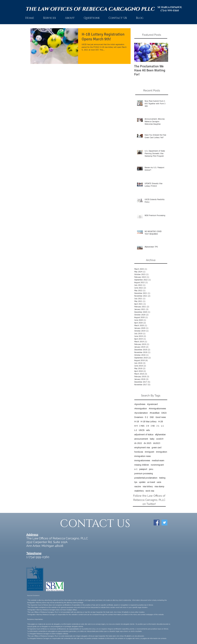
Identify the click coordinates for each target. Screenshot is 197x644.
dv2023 (157, 443)
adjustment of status (144, 435)
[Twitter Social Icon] (164, 523)
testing (162, 478)
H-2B (161, 422)
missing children (142, 465)
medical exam (158, 461)
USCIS (142, 430)
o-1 (136, 469)
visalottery (139, 491)
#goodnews (140, 404)
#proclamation (141, 413)
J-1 (158, 426)
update (142, 482)
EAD (152, 417)
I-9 (148, 426)
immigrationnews (142, 461)
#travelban (155, 413)
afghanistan (160, 435)
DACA (164, 413)
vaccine (138, 487)
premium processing (144, 474)
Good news (161, 417)
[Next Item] (163, 52)
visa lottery (148, 487)
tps (136, 482)
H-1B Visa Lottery (149, 422)
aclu (148, 430)
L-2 (136, 430)
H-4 (136, 426)
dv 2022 (138, 443)
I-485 (142, 426)
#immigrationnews (157, 409)
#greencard (152, 404)
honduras (139, 452)
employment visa (142, 448)
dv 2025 (148, 443)
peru (151, 469)
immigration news (142, 456)
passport (143, 469)
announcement (141, 439)
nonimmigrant (157, 465)
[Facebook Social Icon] (157, 523)
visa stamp (159, 487)
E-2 (147, 417)
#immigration (141, 409)
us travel (151, 482)
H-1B (137, 422)
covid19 (160, 439)
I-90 (153, 426)
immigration (162, 452)
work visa (150, 491)
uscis (159, 482)
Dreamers (139, 417)
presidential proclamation (146, 478)
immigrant (150, 452)
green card (157, 448)
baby (152, 439)
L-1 (162, 426)
